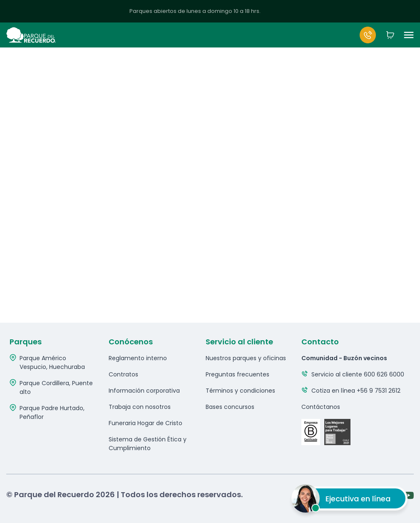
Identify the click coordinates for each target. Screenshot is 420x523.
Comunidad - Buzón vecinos (344, 358)
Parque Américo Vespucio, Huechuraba (52, 362)
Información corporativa (144, 391)
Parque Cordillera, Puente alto (56, 387)
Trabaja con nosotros (140, 407)
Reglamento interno (138, 358)
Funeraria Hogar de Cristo (145, 423)
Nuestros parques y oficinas (246, 358)
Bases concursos (230, 407)
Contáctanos (321, 407)
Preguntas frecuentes (237, 374)
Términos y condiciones (240, 391)
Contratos (123, 374)
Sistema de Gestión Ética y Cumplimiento (148, 444)
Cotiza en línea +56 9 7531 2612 (356, 391)
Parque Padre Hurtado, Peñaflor (52, 412)
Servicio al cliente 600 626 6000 (358, 374)
